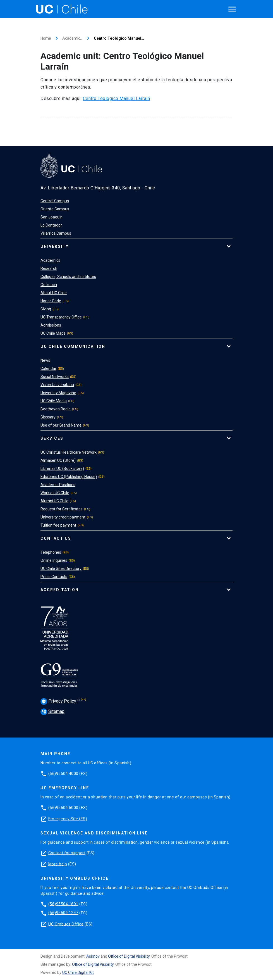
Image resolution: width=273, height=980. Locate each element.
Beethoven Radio (56, 409)
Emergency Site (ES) (68, 819)
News (45, 360)
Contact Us (56, 538)
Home (46, 38)
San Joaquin (52, 217)
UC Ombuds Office (66, 924)
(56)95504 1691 (63, 904)
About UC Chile (54, 293)
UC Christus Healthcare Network (69, 452)
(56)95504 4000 (63, 773)
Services (52, 438)
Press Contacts (54, 577)
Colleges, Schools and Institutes (68, 277)
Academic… (72, 38)
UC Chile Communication (73, 346)
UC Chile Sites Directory (61, 569)
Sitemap (52, 711)
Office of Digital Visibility (129, 956)
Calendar (48, 368)
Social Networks (55, 377)
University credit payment (63, 517)
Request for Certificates (62, 509)
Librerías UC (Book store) (62, 468)
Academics (50, 260)
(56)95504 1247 (63, 913)
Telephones (51, 552)
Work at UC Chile (55, 493)
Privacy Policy (59, 701)
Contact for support (67, 853)
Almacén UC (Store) (58, 460)
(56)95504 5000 (63, 807)
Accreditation (60, 590)
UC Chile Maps (53, 333)
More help (58, 864)
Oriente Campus (55, 209)
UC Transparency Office (61, 317)
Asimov (93, 956)
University (55, 246)
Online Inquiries (54, 560)
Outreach (49, 285)
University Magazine (58, 393)
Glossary (48, 417)
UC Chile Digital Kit (78, 972)
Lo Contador (51, 225)
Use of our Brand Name (61, 425)
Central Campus (55, 201)
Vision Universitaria (57, 385)
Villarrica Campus (56, 233)
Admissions (51, 325)
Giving (46, 309)
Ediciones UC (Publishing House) (69, 477)
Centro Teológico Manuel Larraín (117, 98)
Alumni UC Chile (54, 501)
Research (49, 268)
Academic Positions (58, 485)
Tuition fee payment (58, 525)
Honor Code (51, 301)
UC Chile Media (54, 401)
